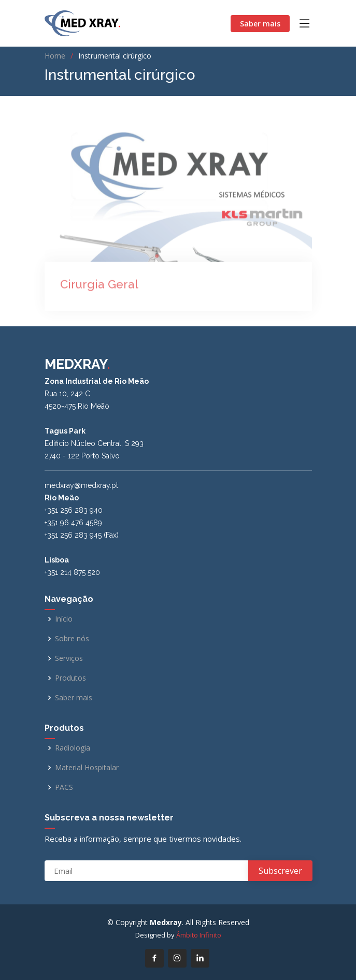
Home (55, 56)
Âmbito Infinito (199, 935)
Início (64, 619)
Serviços (69, 658)
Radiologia (73, 748)
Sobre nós (72, 639)
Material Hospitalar (87, 768)
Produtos (70, 678)
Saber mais (260, 24)
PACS (64, 787)
